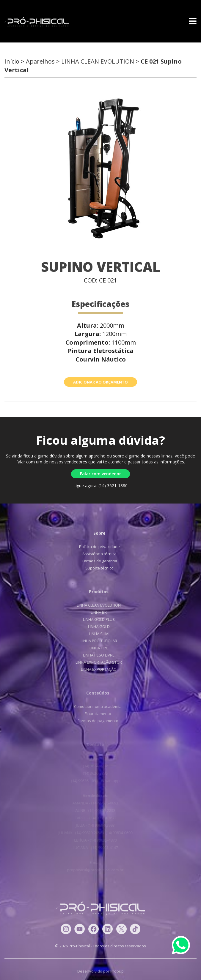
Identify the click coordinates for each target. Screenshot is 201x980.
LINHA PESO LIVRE (96, 655)
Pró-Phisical (37, 22)
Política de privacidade (97, 547)
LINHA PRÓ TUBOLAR (96, 641)
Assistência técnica (97, 554)
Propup (117, 974)
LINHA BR (96, 612)
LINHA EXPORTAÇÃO (96, 669)
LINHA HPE (96, 648)
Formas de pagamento (95, 721)
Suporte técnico (97, 568)
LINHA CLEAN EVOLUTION (96, 605)
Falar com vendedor (100, 474)
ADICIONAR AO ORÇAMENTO (100, 382)
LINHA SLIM (96, 634)
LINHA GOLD (96, 626)
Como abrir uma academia (95, 706)
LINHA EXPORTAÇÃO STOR (96, 662)
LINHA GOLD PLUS (96, 619)
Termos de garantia (97, 561)
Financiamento (95, 714)
